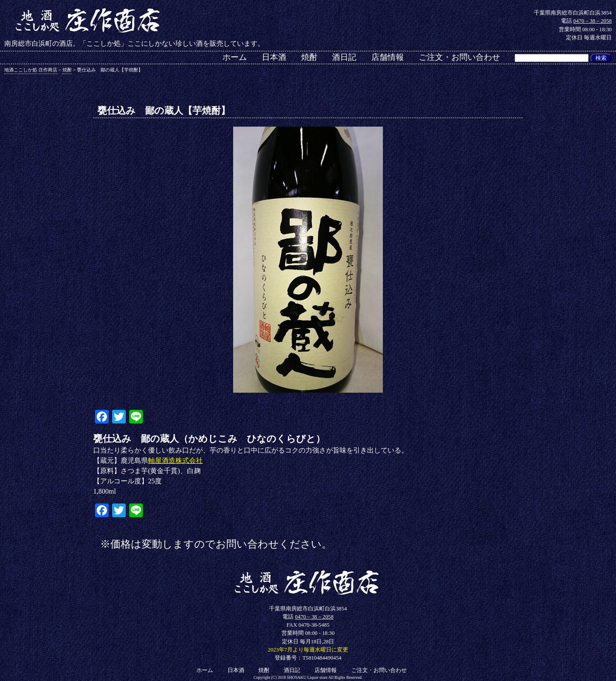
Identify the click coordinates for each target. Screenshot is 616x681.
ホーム (235, 57)
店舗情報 (388, 57)
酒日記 (344, 57)
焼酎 (309, 57)
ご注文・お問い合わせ (459, 57)
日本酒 (274, 57)
